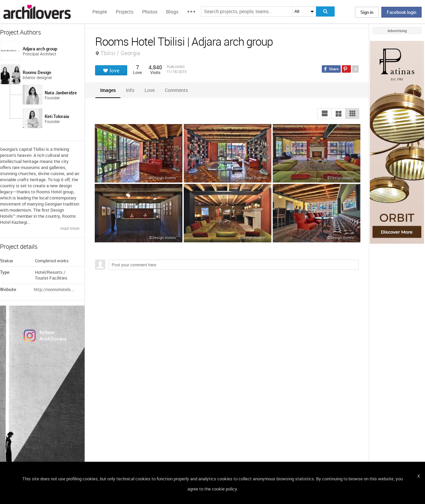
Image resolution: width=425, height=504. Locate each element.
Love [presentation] (150, 90)
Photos (150, 12)
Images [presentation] (108, 90)
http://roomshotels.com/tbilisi (55, 289)
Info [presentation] (130, 90)
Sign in (367, 12)
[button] (325, 114)
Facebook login (401, 12)
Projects (125, 12)
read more (70, 228)
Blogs (172, 12)
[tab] (108, 90)
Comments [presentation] (178, 90)
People (100, 12)
